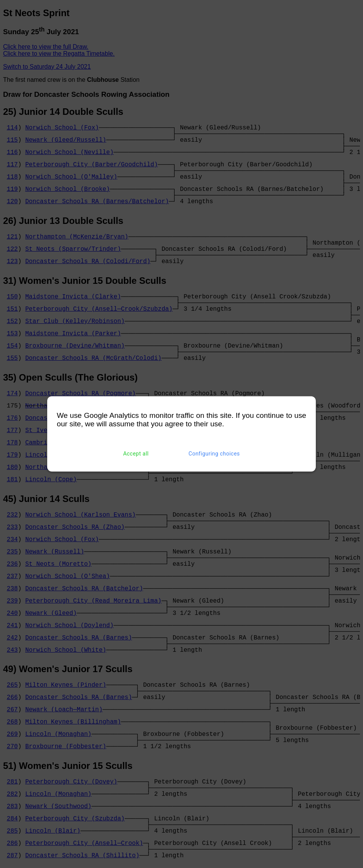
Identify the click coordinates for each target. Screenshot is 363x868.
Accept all (136, 454)
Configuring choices (214, 454)
